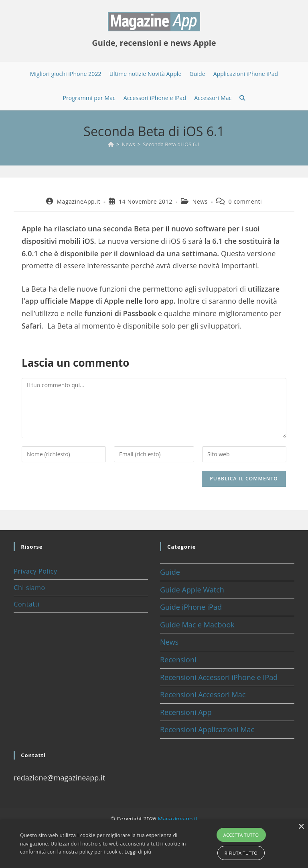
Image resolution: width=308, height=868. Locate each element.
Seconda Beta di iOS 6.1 (171, 144)
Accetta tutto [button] (241, 835)
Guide (170, 572)
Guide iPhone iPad (191, 607)
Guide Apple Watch (192, 590)
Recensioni (178, 660)
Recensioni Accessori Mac (203, 694)
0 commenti (245, 201)
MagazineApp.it (78, 201)
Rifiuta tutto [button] (241, 853)
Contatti (26, 604)
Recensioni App (186, 712)
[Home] (111, 144)
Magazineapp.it (177, 819)
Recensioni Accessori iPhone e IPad (219, 677)
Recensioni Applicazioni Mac (207, 729)
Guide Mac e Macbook (197, 625)
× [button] (301, 827)
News (200, 201)
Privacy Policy (35, 571)
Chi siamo (29, 588)
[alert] (154, 844)
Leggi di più (138, 852)
